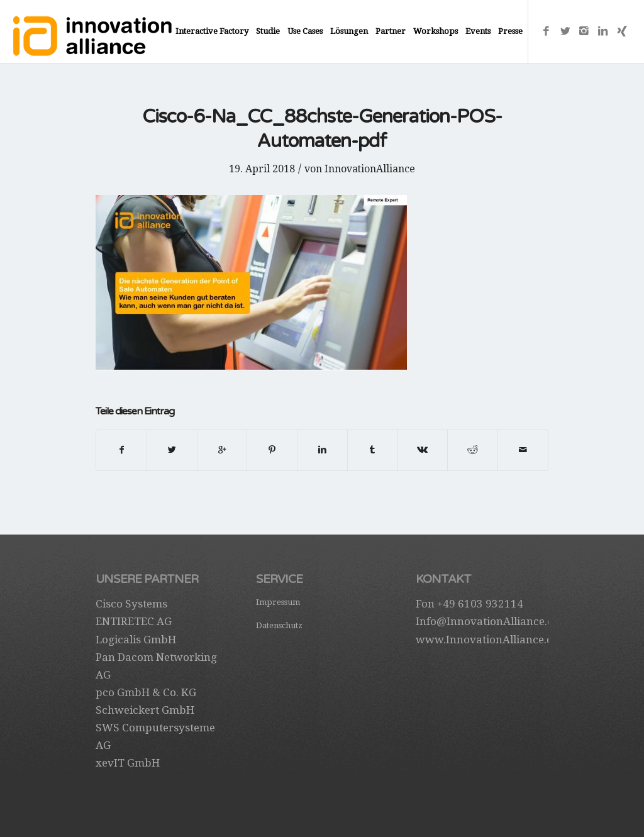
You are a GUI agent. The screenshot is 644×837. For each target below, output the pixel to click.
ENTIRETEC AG (134, 621)
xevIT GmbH (128, 763)
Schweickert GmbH (145, 710)
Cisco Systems (131, 604)
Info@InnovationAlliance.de (487, 621)
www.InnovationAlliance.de (487, 640)
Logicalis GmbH (136, 640)
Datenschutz (279, 625)
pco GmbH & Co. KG (146, 692)
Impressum (278, 602)
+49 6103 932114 (480, 604)
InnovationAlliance (370, 169)
